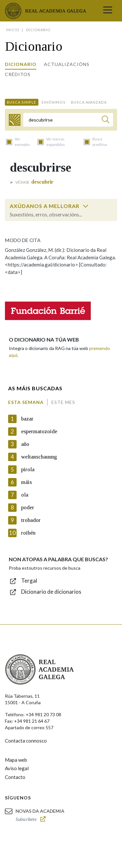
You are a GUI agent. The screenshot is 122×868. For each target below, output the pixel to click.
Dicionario (21, 64)
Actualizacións (67, 64)
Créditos (18, 74)
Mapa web (16, 760)
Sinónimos (54, 102)
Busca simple (21, 102)
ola (25, 495)
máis (27, 482)
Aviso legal (17, 768)
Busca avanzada (89, 102)
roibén (28, 533)
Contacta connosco (26, 741)
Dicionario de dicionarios (51, 592)
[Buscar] (106, 120)
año (25, 444)
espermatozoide (39, 431)
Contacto (15, 777)
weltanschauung (39, 457)
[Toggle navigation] (108, 11)
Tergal (29, 581)
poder (28, 507)
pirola (28, 469)
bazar (27, 419)
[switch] (86, 206)
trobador (31, 520)
